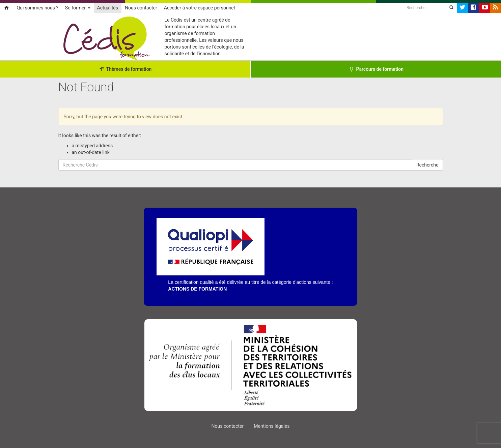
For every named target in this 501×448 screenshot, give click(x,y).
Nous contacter (141, 8)
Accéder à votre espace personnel (199, 8)
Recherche (427, 165)
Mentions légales (272, 426)
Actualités (108, 8)
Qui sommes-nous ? (38, 8)
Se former (78, 8)
